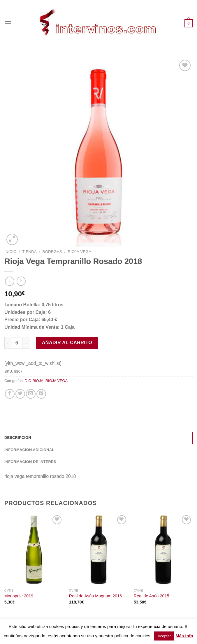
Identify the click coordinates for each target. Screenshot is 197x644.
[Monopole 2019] (34, 550)
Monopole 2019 (19, 596)
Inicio (10, 252)
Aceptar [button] (164, 636)
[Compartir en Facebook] (10, 394)
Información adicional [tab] (29, 450)
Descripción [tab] (18, 438)
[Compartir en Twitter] (20, 394)
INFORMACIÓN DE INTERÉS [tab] (30, 462)
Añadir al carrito (67, 343)
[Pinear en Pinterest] (41, 394)
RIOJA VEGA (79, 252)
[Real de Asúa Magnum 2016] (98, 550)
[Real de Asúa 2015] (163, 550)
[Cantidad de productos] (17, 343)
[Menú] (8, 23)
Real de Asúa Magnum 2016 (96, 596)
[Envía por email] (31, 394)
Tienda (29, 252)
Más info (184, 636)
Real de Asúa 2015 (152, 596)
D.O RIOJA (34, 381)
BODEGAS (52, 252)
